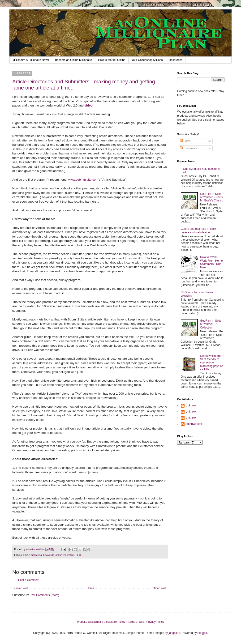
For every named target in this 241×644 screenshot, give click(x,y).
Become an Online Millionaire (73, 60)
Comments (188, 148)
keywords (49, 555)
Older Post (159, 588)
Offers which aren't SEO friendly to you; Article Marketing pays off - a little (212, 363)
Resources (176, 60)
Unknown (191, 405)
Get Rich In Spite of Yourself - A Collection (211, 324)
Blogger (202, 633)
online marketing (65, 555)
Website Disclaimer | (90, 622)
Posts (185, 141)
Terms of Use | (137, 622)
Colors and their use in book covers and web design (198, 230)
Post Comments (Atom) (44, 595)
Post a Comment (29, 580)
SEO (78, 555)
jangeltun (174, 633)
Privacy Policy (155, 622)
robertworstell (194, 424)
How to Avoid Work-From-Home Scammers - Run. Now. (211, 262)
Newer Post (21, 588)
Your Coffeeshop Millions (147, 60)
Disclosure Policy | (115, 622)
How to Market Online (112, 60)
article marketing (32, 555)
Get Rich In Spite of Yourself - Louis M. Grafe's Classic (212, 197)
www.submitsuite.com (83, 180)
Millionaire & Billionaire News (31, 60)
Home (90, 588)
